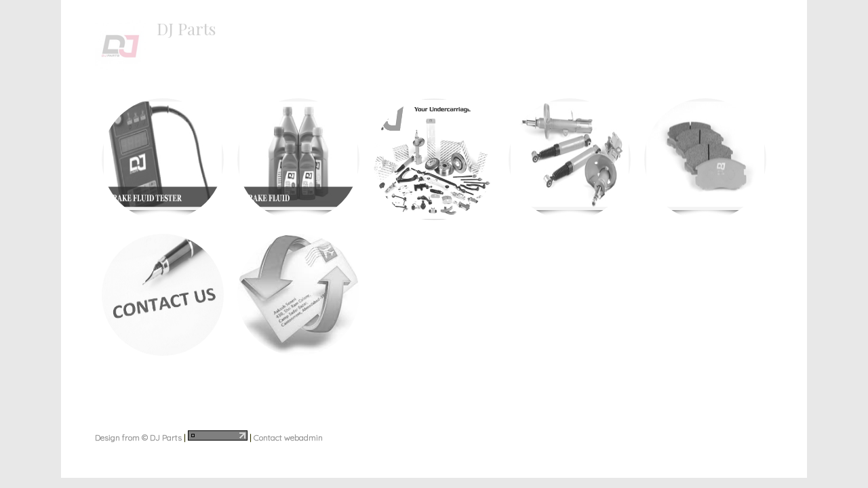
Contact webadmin (288, 438)
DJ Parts (186, 28)
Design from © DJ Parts (138, 438)
